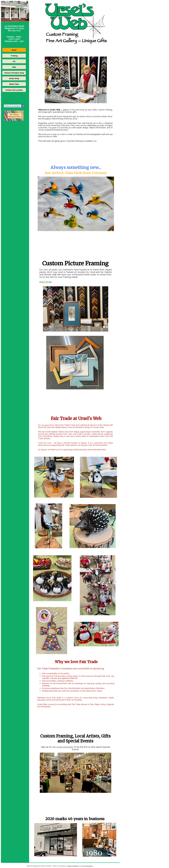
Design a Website (73, 866)
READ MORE (46, 282)
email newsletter (65, 747)
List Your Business (87, 866)
